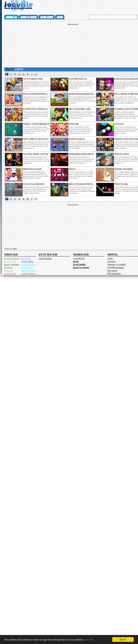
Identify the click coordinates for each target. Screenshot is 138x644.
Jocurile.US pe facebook (92, 258)
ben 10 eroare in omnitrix (126, 94)
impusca (9, 271)
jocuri (60, 17)
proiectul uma (121, 184)
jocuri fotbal (28, 262)
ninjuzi (72, 169)
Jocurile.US (79, 259)
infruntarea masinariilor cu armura (86, 94)
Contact (111, 262)
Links (110, 259)
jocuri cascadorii (13, 265)
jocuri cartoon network (30, 274)
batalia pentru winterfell (35, 94)
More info (88, 640)
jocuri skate (10, 262)
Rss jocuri (112, 271)
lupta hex (119, 124)
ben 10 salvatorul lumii (80, 109)
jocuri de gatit (28, 265)
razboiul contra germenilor (36, 124)
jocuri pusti (10, 274)
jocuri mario (27, 268)
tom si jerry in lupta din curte (37, 139)
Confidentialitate (116, 268)
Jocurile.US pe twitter (89, 258)
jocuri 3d (26, 259)
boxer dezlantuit (77, 139)
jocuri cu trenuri (12, 259)
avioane (8, 268)
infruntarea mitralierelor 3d (82, 154)
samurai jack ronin (123, 169)
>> (36, 74)
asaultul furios (122, 154)
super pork (74, 124)
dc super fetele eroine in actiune (39, 109)
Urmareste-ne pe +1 (86, 258)
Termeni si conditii (117, 265)
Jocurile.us (11, 17)
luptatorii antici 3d (78, 79)
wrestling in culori (32, 169)
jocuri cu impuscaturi (30, 271)
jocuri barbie (47, 17)
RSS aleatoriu (114, 274)
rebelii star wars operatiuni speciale (86, 184)
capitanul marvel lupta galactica (39, 154)
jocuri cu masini (28, 17)
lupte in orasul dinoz (33, 79)
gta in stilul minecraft (34, 184)
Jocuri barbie (45, 259)
